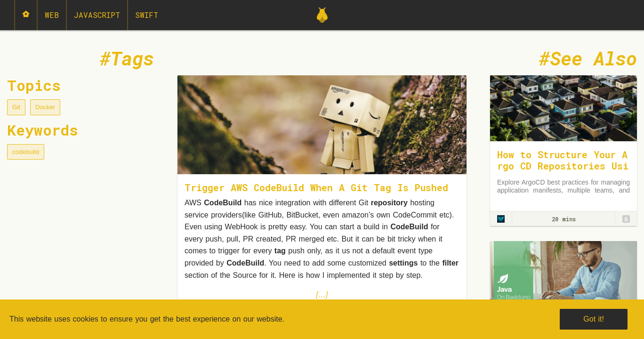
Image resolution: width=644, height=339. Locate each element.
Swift (147, 15)
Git (16, 107)
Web (52, 15)
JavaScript (97, 15)
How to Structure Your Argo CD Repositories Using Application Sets (563, 166)
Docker (45, 107)
